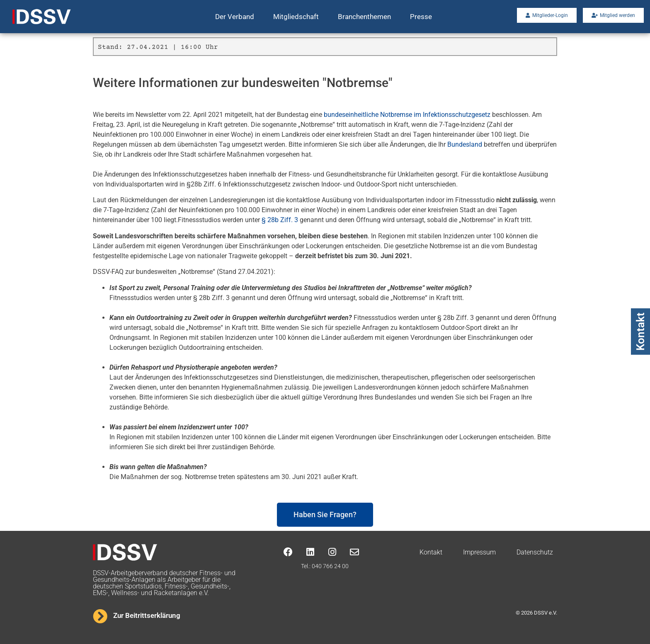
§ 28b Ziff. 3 (280, 220)
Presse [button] (421, 17)
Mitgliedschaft (296, 17)
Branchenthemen (364, 17)
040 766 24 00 (330, 566)
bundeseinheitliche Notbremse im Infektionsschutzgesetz (407, 115)
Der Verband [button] (235, 17)
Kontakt (640, 332)
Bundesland (465, 144)
